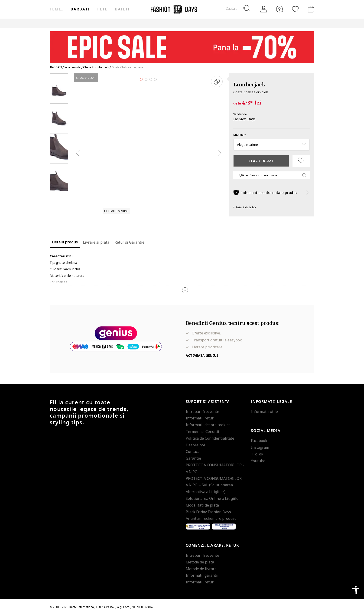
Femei (56, 9)
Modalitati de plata (202, 505)
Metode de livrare (201, 569)
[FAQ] (279, 9)
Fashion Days (244, 119)
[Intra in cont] (264, 9)
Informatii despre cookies (208, 425)
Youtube (258, 461)
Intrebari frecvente (202, 412)
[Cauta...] (238, 9)
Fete (102, 9)
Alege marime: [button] (271, 145)
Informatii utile (264, 412)
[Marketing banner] (182, 45)
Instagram (260, 447)
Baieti (122, 9)
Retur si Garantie (129, 242)
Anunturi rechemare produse (211, 518)
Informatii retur (200, 418)
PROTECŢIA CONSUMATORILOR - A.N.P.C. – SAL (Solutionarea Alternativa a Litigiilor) (215, 485)
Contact (192, 451)
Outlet (229, 23)
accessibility (356, 590)
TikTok (257, 454)
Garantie (193, 458)
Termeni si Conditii (202, 432)
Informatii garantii (202, 575)
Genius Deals (250, 23)
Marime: (240, 135)
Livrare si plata (96, 242)
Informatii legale (271, 402)
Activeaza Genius (202, 355)
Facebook (259, 441)
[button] (185, 290)
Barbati (80, 9)
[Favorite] (295, 9)
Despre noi (195, 445)
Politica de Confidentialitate (210, 438)
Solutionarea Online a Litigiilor (213, 498)
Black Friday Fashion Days (208, 512)
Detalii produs (65, 242)
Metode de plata (200, 562)
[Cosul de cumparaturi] (310, 9)
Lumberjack (249, 84)
